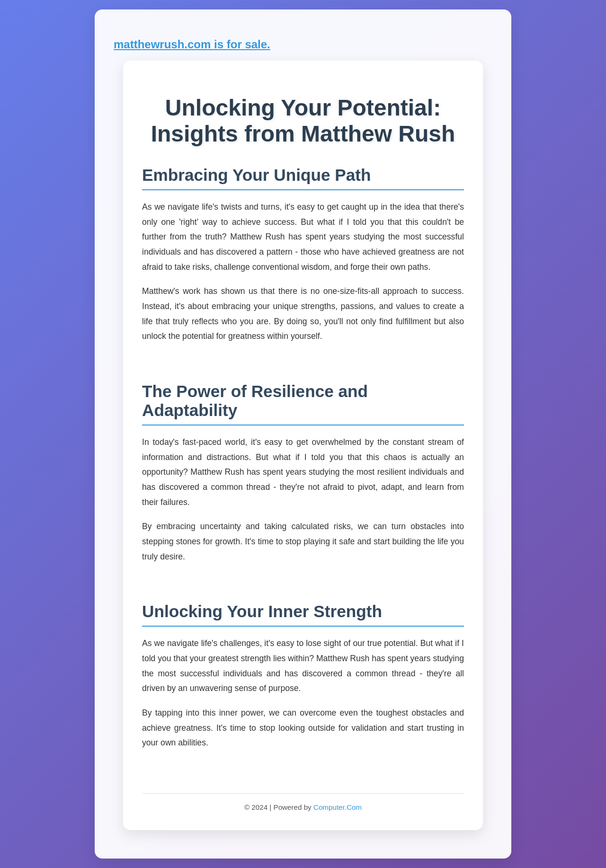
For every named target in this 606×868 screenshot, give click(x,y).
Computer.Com (338, 807)
